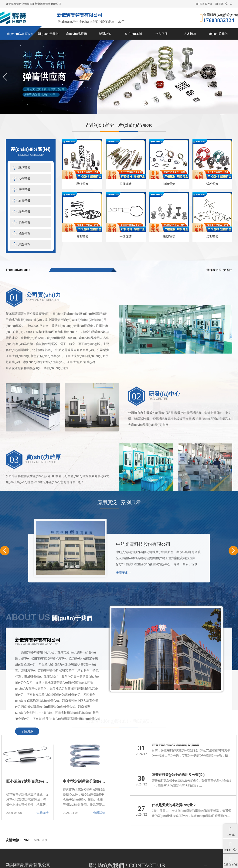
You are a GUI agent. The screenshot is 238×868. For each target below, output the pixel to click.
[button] (5, 77)
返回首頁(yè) (204, 4)
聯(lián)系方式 (224, 4)
